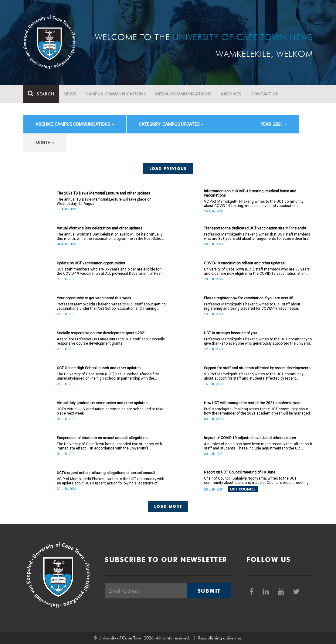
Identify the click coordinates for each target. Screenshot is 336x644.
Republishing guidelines (220, 638)
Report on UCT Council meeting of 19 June (240, 472)
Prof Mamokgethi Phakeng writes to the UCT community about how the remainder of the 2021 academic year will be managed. (257, 411)
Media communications (184, 94)
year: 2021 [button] (274, 124)
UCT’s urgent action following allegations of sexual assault (106, 473)
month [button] (45, 143)
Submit (209, 591)
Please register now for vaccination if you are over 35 (249, 298)
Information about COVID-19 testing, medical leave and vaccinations (250, 193)
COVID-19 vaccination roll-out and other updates (244, 263)
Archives (231, 94)
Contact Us (265, 94)
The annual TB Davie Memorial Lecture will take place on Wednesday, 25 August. (104, 201)
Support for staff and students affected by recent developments (257, 368)
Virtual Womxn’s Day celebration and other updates (100, 228)
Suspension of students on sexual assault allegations (102, 438)
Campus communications (116, 94)
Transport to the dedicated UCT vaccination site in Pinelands (255, 228)
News (70, 94)
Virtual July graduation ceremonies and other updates (102, 403)
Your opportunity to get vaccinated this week (94, 298)
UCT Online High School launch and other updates (99, 368)
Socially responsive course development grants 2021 (101, 333)
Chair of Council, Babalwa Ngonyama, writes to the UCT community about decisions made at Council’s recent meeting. (257, 480)
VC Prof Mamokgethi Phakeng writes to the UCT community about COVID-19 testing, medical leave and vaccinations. (254, 204)
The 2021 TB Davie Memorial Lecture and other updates (104, 193)
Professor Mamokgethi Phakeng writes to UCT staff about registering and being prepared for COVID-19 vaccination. (252, 306)
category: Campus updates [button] (171, 124)
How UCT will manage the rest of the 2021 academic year (252, 403)
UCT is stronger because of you (230, 333)
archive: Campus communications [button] (75, 124)
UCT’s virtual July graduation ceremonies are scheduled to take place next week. (110, 411)
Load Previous (168, 168)
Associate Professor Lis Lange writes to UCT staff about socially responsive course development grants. (111, 341)
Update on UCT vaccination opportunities (91, 263)
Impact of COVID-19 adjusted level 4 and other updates (250, 438)
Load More (168, 506)
